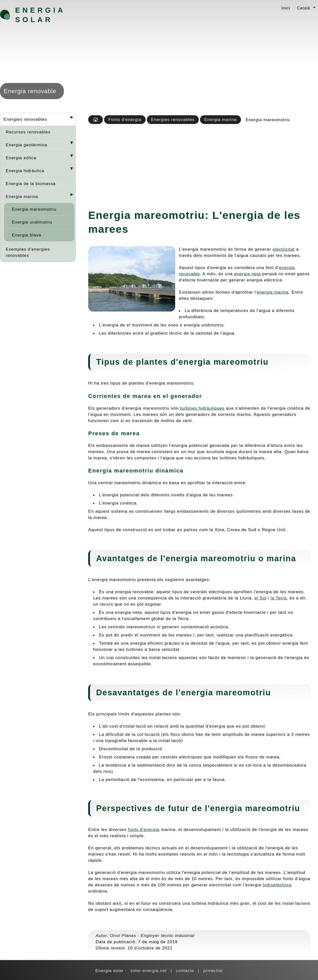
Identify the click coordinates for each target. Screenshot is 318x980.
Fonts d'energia (125, 119)
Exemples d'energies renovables (28, 252)
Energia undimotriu (32, 222)
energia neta (247, 274)
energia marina (273, 292)
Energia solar (40, 15)
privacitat (213, 971)
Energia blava (27, 235)
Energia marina (22, 196)
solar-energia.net (149, 971)
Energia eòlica (21, 158)
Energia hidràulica (25, 171)
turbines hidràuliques (202, 408)
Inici (286, 8)
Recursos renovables (28, 132)
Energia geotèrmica (26, 145)
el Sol (260, 598)
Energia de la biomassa (31, 184)
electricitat (284, 249)
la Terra (279, 598)
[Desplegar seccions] (70, 119)
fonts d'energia (144, 829)
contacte (185, 971)
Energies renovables (25, 119)
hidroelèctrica (277, 885)
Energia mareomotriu (34, 209)
